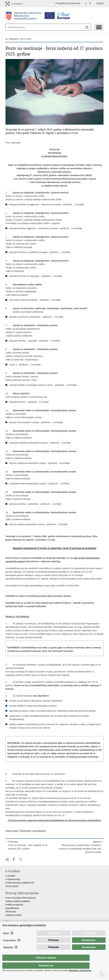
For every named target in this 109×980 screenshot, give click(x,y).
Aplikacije (10, 927)
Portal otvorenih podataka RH (20, 883)
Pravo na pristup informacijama (21, 898)
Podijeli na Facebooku (14, 859)
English (100, 3)
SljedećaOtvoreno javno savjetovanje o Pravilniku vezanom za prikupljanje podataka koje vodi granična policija (80, 847)
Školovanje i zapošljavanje (33, 831)
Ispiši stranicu (7, 859)
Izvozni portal (12, 886)
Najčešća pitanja (14, 915)
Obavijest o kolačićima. (80, 970)
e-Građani (10, 876)
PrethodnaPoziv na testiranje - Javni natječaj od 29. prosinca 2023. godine (28, 845)
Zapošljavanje (12, 908)
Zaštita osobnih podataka (18, 901)
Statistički (8, 954)
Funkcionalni (9, 947)
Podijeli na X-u (21, 859)
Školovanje (11, 912)
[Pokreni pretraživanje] (87, 27)
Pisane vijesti (12, 831)
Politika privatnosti (14, 905)
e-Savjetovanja (13, 879)
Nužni (6, 940)
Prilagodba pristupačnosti (68, 3)
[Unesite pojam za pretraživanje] (19, 27)
